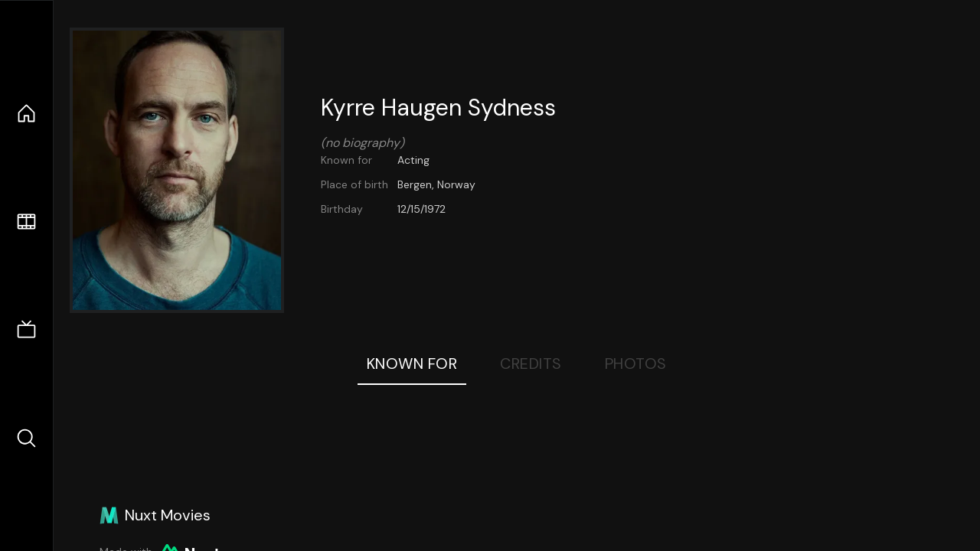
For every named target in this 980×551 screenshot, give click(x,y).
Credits (531, 364)
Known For (412, 364)
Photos (636, 364)
